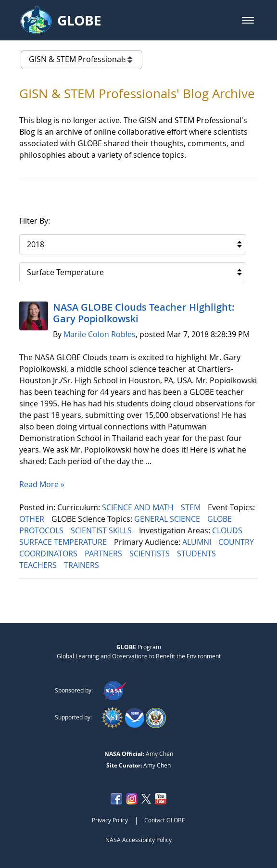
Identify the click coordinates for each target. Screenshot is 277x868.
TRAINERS (82, 565)
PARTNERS (104, 554)
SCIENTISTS (151, 554)
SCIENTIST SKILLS (102, 530)
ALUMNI (198, 542)
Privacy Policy (110, 820)
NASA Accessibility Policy (138, 840)
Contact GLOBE (165, 820)
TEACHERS (39, 565)
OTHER (33, 519)
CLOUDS (228, 530)
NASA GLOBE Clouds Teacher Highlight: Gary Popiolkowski (144, 313)
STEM (192, 507)
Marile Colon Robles (100, 334)
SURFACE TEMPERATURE (64, 542)
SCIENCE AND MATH (139, 507)
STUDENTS (197, 554)
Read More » (42, 484)
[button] (248, 20)
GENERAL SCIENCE (168, 519)
